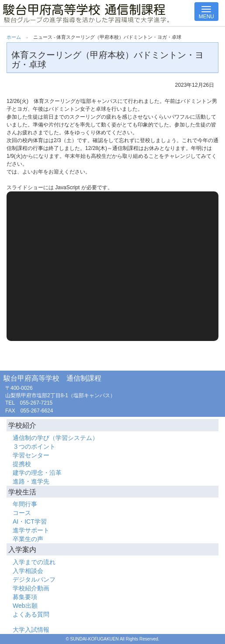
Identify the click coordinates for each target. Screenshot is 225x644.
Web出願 (25, 606)
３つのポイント (34, 446)
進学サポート (31, 530)
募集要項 (25, 597)
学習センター (31, 455)
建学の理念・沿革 (37, 473)
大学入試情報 (31, 630)
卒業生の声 (28, 539)
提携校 (22, 464)
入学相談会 (28, 571)
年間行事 (25, 504)
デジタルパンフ (34, 579)
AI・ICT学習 (30, 521)
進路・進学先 (31, 481)
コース (22, 513)
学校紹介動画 (31, 588)
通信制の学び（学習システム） (55, 438)
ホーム (14, 37)
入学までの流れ (34, 562)
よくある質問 (31, 614)
